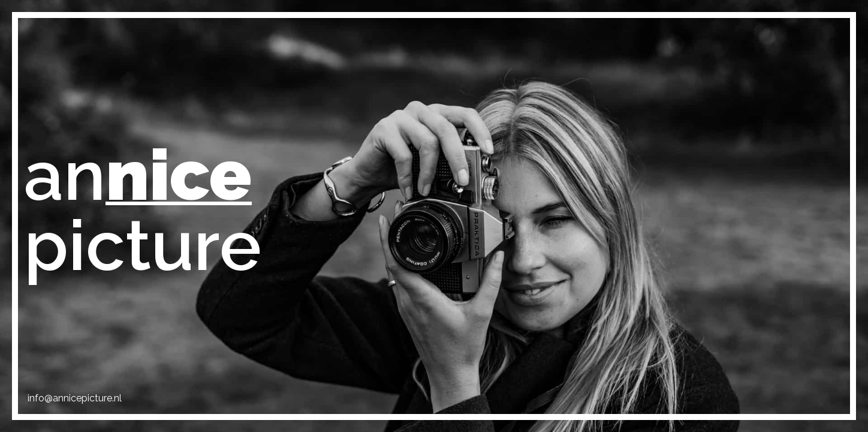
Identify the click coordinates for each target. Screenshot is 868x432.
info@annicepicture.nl (75, 398)
